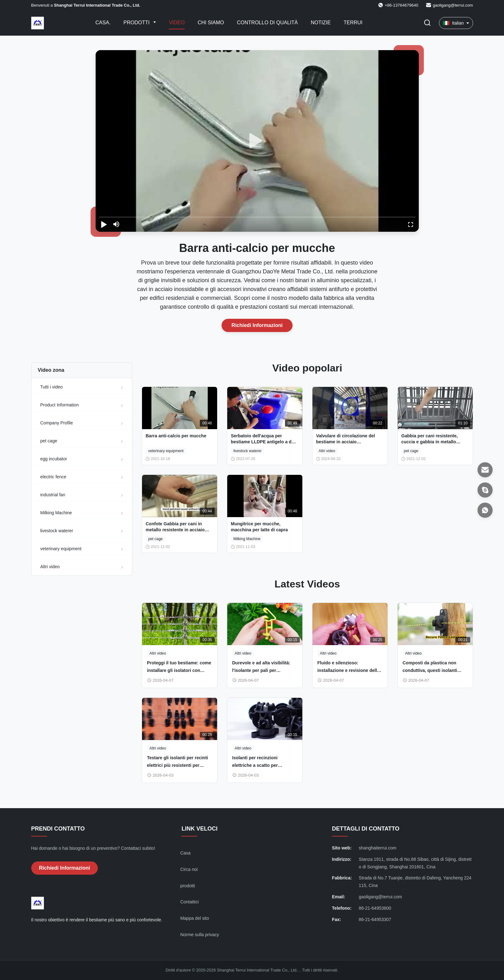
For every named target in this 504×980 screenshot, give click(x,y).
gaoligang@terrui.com (453, 5)
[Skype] (485, 490)
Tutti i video (52, 387)
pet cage (49, 441)
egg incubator (54, 459)
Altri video (50, 567)
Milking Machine (56, 513)
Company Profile (57, 423)
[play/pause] (104, 224)
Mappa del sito (195, 918)
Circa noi (189, 869)
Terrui (353, 23)
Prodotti (137, 23)
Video (177, 23)
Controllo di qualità (267, 23)
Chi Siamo (211, 23)
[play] (257, 141)
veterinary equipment (61, 549)
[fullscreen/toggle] (411, 224)
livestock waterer (57, 531)
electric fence (53, 477)
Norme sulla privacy (200, 935)
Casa (185, 853)
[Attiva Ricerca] (427, 23)
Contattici (189, 902)
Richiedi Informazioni (257, 325)
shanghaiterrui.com (378, 848)
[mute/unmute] (116, 224)
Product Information (60, 405)
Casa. (103, 23)
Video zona (51, 370)
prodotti (188, 886)
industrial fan (53, 495)
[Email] (485, 470)
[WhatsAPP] (485, 510)
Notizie (321, 23)
